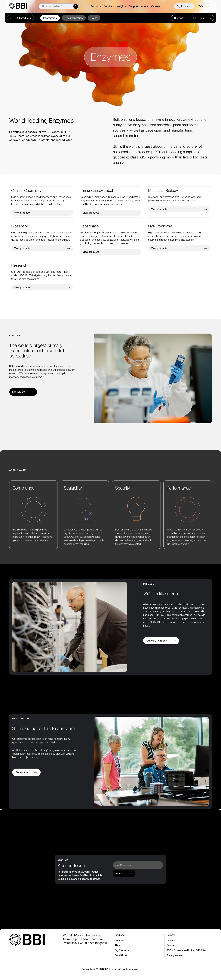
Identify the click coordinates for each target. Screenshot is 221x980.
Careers (156, 6)
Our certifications (157, 641)
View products (22, 213)
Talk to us (204, 6)
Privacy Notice (174, 955)
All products (24, 18)
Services (119, 940)
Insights (171, 940)
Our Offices (121, 955)
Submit (119, 873)
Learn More (19, 392)
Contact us (22, 772)
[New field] (59, 6)
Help (202, 18)
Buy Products (184, 6)
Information (50, 18)
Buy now (179, 18)
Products (120, 935)
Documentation (74, 18)
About (118, 945)
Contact (171, 945)
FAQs (94, 18)
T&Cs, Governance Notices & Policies (186, 950)
